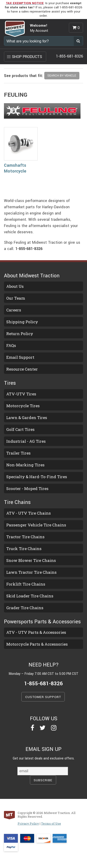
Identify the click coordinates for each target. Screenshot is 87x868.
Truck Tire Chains (24, 549)
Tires (10, 383)
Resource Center (22, 369)
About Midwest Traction (32, 276)
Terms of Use (51, 823)
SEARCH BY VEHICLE (62, 75)
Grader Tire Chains (25, 608)
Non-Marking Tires (25, 465)
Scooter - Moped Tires (27, 488)
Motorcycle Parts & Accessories (37, 644)
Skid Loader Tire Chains (30, 596)
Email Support (20, 357)
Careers (14, 310)
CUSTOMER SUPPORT (43, 697)
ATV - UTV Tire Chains (29, 513)
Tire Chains (17, 502)
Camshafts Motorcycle (15, 168)
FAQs (11, 345)
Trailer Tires (18, 453)
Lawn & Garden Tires (27, 418)
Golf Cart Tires (20, 429)
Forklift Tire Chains (26, 584)
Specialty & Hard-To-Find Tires (37, 477)
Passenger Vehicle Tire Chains (36, 525)
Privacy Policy (28, 823)
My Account (39, 31)
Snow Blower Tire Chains (31, 560)
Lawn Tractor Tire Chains (31, 572)
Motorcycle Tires (23, 406)
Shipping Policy (22, 322)
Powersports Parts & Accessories (42, 622)
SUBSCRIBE (43, 780)
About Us (15, 286)
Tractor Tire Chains (25, 537)
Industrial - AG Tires (26, 441)
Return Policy (20, 334)
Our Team (16, 298)
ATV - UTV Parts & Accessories (36, 632)
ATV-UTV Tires (21, 394)
